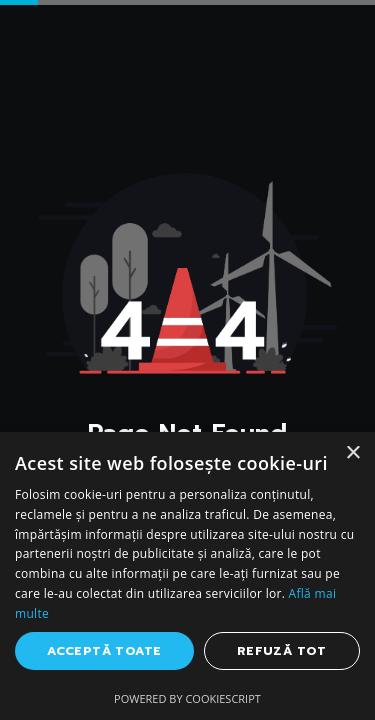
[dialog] (187, 576)
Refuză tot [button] (282, 651)
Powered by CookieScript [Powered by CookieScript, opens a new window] (187, 698)
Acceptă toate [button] (104, 651)
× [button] (352, 453)
